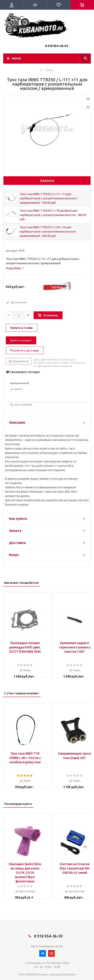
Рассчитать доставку (25, 350)
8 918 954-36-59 (56, 46)
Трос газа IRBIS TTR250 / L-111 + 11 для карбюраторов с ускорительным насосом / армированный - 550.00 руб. (49, 198)
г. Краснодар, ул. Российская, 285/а (47, 963)
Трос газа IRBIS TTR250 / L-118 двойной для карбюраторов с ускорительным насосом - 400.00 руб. (53, 215)
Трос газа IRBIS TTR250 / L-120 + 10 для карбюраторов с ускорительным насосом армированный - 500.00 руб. (48, 231)
